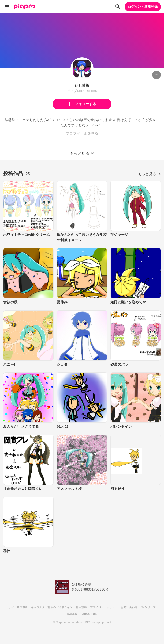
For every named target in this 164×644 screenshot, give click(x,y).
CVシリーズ (148, 607)
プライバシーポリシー (104, 607)
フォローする (82, 104)
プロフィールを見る (82, 133)
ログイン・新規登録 (143, 7)
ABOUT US (89, 614)
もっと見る (150, 174)
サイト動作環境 (18, 607)
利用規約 (81, 607)
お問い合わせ (129, 607)
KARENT (73, 614)
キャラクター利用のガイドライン (52, 607)
